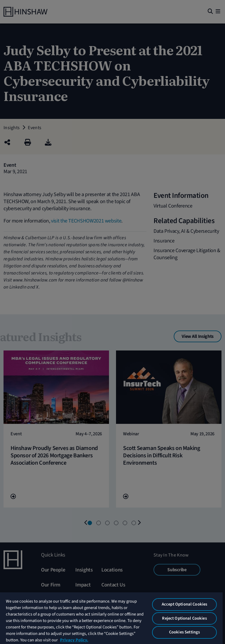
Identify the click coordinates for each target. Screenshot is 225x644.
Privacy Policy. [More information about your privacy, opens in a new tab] (74, 640)
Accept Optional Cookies (184, 604)
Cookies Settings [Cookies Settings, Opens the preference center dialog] (184, 632)
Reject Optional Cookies (184, 618)
